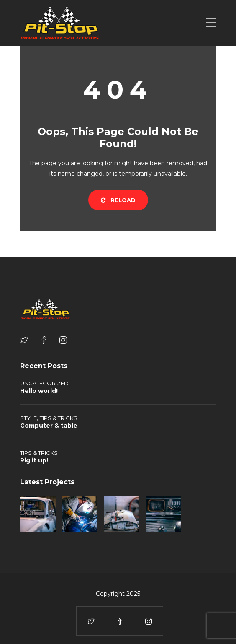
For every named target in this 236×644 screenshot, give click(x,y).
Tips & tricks (59, 418)
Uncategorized (44, 383)
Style (28, 418)
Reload (118, 200)
